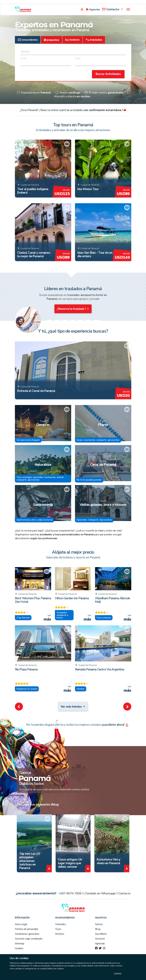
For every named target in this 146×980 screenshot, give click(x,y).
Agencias (100, 943)
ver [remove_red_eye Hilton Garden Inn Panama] (87, 617)
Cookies (19, 948)
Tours (58, 929)
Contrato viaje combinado (29, 939)
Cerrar (118, 974)
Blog (98, 929)
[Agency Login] (82, 9)
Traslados (60, 924)
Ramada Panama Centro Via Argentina (100, 669)
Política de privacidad (27, 929)
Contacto (124, 893)
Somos (99, 924)
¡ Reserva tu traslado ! (73, 309)
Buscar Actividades (108, 74)
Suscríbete (101, 934)
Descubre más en (38, 804)
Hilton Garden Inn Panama (72, 598)
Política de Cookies (55, 969)
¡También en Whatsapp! (100, 893)
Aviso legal (21, 924)
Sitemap (20, 943)
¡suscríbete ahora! (78, 725)
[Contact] (113, 9)
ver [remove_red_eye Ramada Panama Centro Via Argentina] (127, 688)
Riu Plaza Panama (26, 669)
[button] (19, 707)
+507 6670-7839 (70, 893)
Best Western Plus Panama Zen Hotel (33, 600)
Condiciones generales (27, 934)
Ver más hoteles (73, 707)
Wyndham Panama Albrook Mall (113, 600)
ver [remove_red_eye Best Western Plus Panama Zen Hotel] (47, 617)
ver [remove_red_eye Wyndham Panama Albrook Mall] (127, 617)
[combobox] (73, 53)
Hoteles (60, 934)
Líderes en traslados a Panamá (73, 289)
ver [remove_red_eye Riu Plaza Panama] (67, 688)
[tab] (28, 40)
